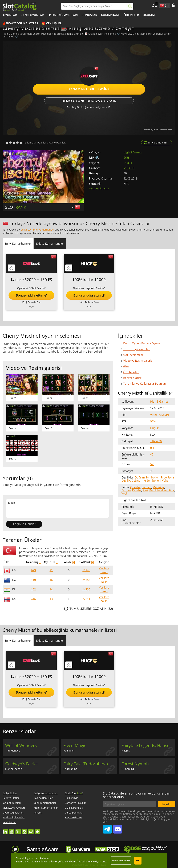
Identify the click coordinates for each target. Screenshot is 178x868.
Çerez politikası (74, 813)
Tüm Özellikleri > (99, 188)
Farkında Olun (34, 302)
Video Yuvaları (159, 415)
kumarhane (110, 15)
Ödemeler (131, 15)
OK (138, 861)
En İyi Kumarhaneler (46, 793)
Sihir (171, 490)
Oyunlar (10, 15)
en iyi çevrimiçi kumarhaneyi (37, 230)
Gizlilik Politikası (74, 808)
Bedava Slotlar (11, 798)
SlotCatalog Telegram (107, 828)
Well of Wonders (21, 745)
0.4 (152, 448)
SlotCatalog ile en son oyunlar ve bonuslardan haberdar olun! (137, 795)
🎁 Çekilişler (52, 23)
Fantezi (147, 487)
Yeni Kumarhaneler (45, 803)
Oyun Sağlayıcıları (63, 15)
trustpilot (37, 830)
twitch (31, 830)
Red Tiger (69, 751)
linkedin (5, 830)
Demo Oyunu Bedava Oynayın (89, 101)
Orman (126, 490)
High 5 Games (133, 152)
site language (162, 5)
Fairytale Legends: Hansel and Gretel (148, 745)
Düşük (128, 163)
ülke (126, 366)
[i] (40, 562)
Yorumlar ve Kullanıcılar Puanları (145, 384)
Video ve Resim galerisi (138, 361)
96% (126, 158)
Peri (145, 490)
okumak (149, 15)
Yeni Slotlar (9, 822)
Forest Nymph (135, 764)
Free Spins (168, 477)
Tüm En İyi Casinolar (136, 349)
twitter (18, 830)
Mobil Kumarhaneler (46, 808)
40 (152, 454)
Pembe (137, 490)
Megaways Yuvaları (14, 808)
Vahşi (166, 481)
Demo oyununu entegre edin (158, 130)
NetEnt (126, 751)
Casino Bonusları (44, 798)
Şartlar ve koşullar (75, 803)
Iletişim (38, 813)
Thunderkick (12, 751)
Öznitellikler (131, 372)
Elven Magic (75, 745)
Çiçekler (135, 487)
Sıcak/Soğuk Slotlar (22, 23)
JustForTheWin (14, 769)
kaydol (167, 804)
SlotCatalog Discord (118, 828)
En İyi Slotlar (10, 793)
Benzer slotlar (132, 378)
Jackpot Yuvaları (12, 803)
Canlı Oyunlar (32, 15)
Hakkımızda (72, 798)
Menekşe (158, 487)
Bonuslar (89, 15)
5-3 (152, 464)
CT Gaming (128, 769)
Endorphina (70, 769)
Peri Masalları (158, 490)
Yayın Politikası (73, 817)
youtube (12, 830)
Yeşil (124, 493)
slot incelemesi (133, 355)
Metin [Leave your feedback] (58, 508)
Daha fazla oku (121, 861)
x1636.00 (129, 168)
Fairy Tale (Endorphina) (86, 764)
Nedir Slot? (74, 793)
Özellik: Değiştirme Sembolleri (141, 481)
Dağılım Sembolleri (147, 477)
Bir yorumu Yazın (158, 143)
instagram (25, 830)
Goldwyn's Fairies (22, 764)
